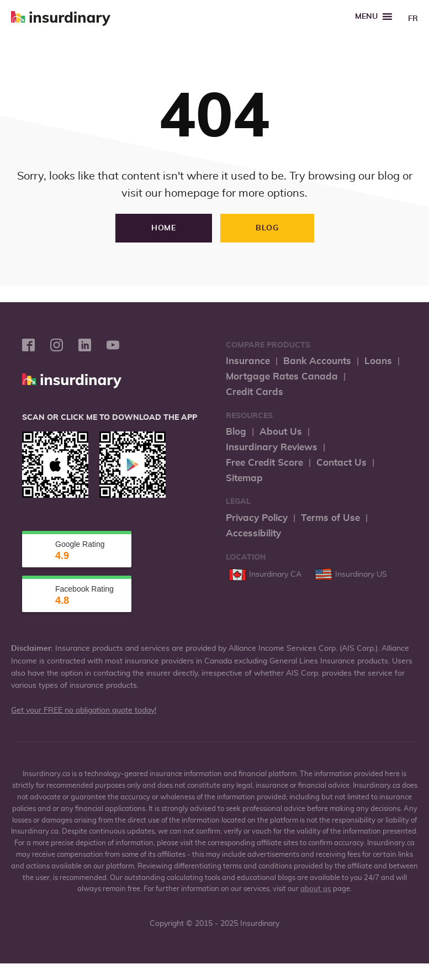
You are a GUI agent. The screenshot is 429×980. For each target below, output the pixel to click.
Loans (378, 361)
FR (413, 19)
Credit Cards (255, 392)
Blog (267, 228)
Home (163, 228)
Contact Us (341, 463)
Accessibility (253, 533)
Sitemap (244, 478)
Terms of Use (330, 518)
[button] (366, 17)
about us (316, 889)
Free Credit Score (264, 463)
